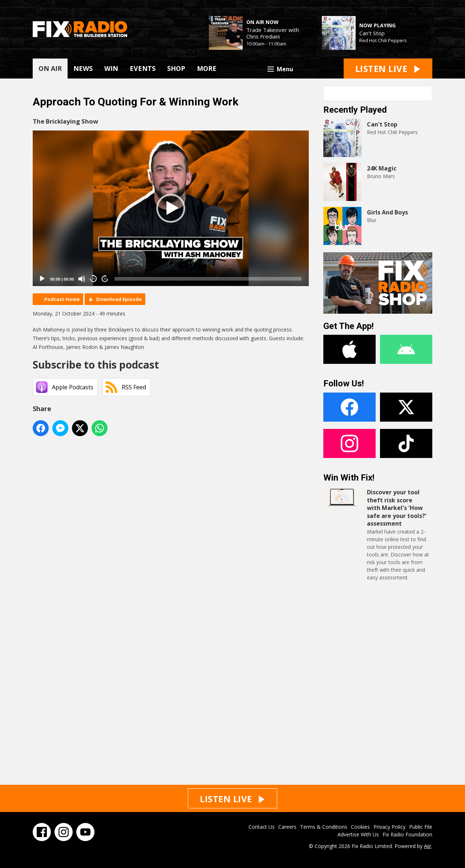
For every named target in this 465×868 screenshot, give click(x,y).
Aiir (428, 846)
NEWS (83, 68)
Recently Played (355, 110)
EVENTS (143, 68)
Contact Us (262, 827)
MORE (207, 68)
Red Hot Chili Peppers (383, 40)
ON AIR (50, 68)
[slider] (208, 279)
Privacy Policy (389, 827)
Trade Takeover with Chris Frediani (273, 33)
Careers (287, 827)
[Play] (42, 279)
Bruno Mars (381, 176)
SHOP (176, 68)
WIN (111, 68)
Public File (421, 827)
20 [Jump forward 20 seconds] (105, 279)
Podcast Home (62, 299)
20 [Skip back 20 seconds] (94, 279)
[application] (171, 208)
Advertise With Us (358, 834)
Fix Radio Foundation (407, 834)
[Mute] (82, 279)
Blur (372, 220)
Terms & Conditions (324, 827)
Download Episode (119, 299)
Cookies (360, 827)
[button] (171, 208)
